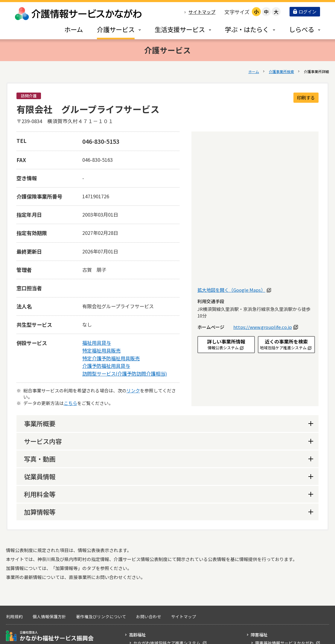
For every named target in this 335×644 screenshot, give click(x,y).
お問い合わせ (149, 616)
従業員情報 (40, 476)
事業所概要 (40, 423)
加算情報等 (40, 512)
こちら (70, 403)
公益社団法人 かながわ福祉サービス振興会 (50, 636)
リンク (133, 390)
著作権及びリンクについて (101, 616)
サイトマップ (202, 12)
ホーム (254, 71)
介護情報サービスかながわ (79, 14)
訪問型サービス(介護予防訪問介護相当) (125, 374)
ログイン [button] (305, 12)
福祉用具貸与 (97, 343)
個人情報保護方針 (49, 616)
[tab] (112, 29)
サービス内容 (43, 441)
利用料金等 (40, 494)
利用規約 (14, 616)
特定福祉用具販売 (101, 350)
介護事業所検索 (281, 71)
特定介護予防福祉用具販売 (111, 358)
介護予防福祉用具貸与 (106, 366)
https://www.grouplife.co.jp (265, 327)
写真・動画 (40, 459)
